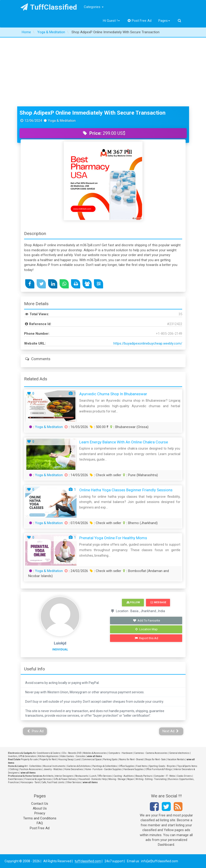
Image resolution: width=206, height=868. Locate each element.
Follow (133, 602)
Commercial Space (92, 759)
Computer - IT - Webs (165, 776)
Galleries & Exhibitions (79, 766)
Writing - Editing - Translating (151, 779)
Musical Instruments (54, 766)
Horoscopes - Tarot (30, 782)
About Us (40, 808)
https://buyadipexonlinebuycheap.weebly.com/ (148, 343)
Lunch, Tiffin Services (101, 776)
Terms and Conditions (40, 818)
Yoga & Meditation (49, 427)
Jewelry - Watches (53, 769)
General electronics (179, 753)
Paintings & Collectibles (105, 766)
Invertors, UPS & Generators (22, 756)
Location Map (146, 629)
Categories (94, 7)
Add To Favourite (147, 621)
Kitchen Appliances (48, 756)
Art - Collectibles (33, 766)
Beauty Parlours (144, 776)
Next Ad (171, 731)
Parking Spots (110, 759)
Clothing (14, 769)
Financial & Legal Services (38, 779)
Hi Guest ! (111, 21)
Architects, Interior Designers (58, 776)
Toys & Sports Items (187, 766)
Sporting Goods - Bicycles (162, 766)
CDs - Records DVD (72, 753)
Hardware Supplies (133, 769)
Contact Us (40, 804)
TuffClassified (49, 7)
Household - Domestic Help (93, 779)
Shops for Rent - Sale (155, 759)
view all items (95, 756)
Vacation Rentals (176, 759)
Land (78, 759)
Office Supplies (127, 766)
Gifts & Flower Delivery (65, 779)
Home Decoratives (74, 769)
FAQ (40, 823)
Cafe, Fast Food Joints (53, 782)
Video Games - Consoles (73, 756)
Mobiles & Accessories (95, 753)
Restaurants (82, 776)
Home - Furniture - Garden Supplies (103, 769)
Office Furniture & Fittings (159, 769)
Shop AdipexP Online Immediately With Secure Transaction (92, 113)
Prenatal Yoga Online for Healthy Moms (113, 538)
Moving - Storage (117, 779)
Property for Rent (48, 759)
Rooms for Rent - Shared (131, 759)
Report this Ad (147, 638)
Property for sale (29, 759)
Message (158, 602)
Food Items (142, 766)
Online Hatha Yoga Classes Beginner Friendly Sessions (126, 490)
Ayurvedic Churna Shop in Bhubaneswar (113, 394)
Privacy (40, 813)
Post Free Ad (140, 21)
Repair (131, 779)
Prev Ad (35, 731)
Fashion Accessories (31, 769)
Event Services (15, 779)
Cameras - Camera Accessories (151, 753)
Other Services (74, 782)
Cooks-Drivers (184, 776)
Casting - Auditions (124, 776)
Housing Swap (66, 759)
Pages (164, 21)
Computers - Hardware (120, 753)
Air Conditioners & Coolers (47, 753)
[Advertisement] (103, 72)
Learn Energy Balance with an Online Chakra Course (124, 442)
